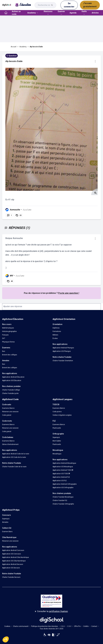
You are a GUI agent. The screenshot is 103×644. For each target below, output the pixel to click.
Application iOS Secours (11, 568)
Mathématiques (8, 328)
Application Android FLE (61, 477)
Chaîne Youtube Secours (11, 577)
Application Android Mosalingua (64, 463)
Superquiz (56, 437)
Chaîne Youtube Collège (11, 390)
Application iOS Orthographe (63, 488)
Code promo (57, 412)
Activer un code (16, 13)
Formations (57, 331)
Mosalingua (57, 454)
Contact (94, 626)
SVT (4, 338)
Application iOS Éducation (12, 380)
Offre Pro (77, 626)
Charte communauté (21, 626)
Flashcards (57, 428)
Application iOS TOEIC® (61, 474)
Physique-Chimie (8, 342)
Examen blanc (7, 532)
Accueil (14, 47)
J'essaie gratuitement (90, 5)
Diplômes (56, 328)
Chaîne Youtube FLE (60, 500)
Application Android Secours (13, 564)
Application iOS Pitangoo (62, 351)
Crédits (86, 626)
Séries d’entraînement (10, 444)
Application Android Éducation (13, 377)
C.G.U (63, 626)
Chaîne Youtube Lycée (10, 393)
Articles (95, 13)
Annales (5, 522)
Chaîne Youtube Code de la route (14, 467)
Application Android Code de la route (16, 454)
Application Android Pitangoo (63, 348)
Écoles (55, 338)
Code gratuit (7, 415)
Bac (4, 351)
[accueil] (6, 13)
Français (5, 335)
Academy (23, 47)
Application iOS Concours (12, 554)
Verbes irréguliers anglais (62, 415)
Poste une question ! (69, 293)
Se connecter (69, 5)
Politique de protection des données (45, 626)
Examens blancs (8, 408)
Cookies (7, 626)
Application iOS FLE (60, 481)
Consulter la (51, 611)
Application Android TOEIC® (63, 470)
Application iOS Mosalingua (63, 467)
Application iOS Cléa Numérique (14, 561)
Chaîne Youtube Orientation (63, 361)
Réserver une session (10, 412)
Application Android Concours (13, 550)
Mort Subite (57, 441)
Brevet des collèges (10, 355)
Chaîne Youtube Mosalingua (63, 497)
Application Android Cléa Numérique (15, 557)
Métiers (55, 335)
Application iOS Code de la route (14, 457)
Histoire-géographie (9, 331)
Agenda (73, 13)
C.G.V (69, 626)
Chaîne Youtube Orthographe (63, 504)
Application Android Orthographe (65, 484)
